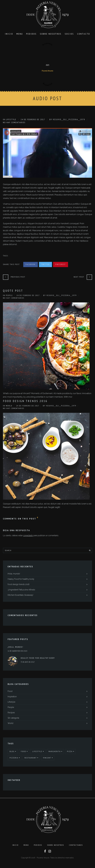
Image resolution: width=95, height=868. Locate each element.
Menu (20, 35)
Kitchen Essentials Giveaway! (20, 596)
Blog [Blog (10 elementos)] (12, 752)
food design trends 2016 (19, 585)
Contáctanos (76, 847)
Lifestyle (11, 120)
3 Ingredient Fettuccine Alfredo (21, 591)
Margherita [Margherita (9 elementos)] (55, 752)
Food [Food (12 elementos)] (24, 752)
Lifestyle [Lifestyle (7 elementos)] (37, 752)
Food (10, 692)
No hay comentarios (14, 123)
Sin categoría (13, 719)
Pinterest (61, 265)
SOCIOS (69, 35)
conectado (28, 536)
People (9, 296)
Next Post (79, 278)
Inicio (9, 35)
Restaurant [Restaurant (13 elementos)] (31, 759)
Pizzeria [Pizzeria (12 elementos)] (14, 759)
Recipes (11, 713)
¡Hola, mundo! (14, 575)
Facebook (31, 265)
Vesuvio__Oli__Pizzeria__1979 (69, 120)
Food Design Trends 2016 (25, 402)
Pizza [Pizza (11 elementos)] (70, 752)
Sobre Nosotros (51, 35)
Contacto (84, 35)
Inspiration (12, 697)
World (9, 407)
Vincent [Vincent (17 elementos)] (47, 759)
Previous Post (18, 278)
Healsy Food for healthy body (21, 580)
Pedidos (31, 35)
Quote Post (13, 291)
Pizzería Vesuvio (47, 72)
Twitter (45, 265)
